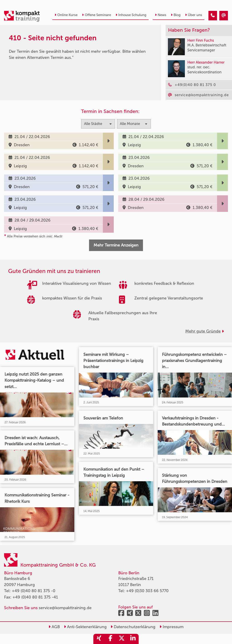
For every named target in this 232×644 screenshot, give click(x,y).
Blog (176, 15)
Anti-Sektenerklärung (85, 627)
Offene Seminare (97, 15)
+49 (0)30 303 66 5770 (147, 591)
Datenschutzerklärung (133, 627)
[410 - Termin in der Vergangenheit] (213, 16)
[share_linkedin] (133, 639)
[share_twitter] (122, 639)
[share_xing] (99, 639)
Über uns (194, 15)
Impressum (172, 627)
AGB (54, 627)
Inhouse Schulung (131, 15)
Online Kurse (66, 15)
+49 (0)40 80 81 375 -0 (34, 591)
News (161, 15)
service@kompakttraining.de (65, 608)
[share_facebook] (110, 639)
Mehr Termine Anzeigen (116, 245)
